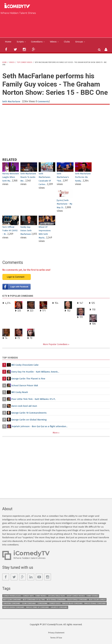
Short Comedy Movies (76, 596)
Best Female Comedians (56, 600)
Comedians (38, 42)
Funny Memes (41, 596)
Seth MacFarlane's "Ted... (63, 177)
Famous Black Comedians (72, 604)
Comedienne (43, 604)
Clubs (70, 42)
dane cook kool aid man (25, 406)
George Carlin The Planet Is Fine (29, 379)
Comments (44, 102)
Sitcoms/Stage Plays (56, 596)
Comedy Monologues (12, 596)
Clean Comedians (29, 604)
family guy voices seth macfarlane (26, 231)
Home (8, 42)
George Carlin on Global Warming (30, 420)
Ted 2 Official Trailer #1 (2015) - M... (10, 231)
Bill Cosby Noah (20, 392)
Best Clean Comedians (12, 600)
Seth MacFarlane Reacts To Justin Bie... (28, 177)
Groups (82, 42)
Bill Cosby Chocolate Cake (26, 365)
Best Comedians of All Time (34, 600)
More (55, 433)
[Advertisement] (57, 25)
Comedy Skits (28, 596)
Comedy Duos (55, 604)
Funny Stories (92, 596)
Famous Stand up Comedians (37, 608)
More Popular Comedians (56, 345)
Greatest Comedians (59, 608)
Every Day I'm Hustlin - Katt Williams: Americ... (37, 372)
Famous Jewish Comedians (14, 608)
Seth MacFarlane (12, 102)
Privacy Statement (56, 633)
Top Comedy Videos (25, 63)
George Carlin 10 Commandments (30, 413)
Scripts (21, 42)
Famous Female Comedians (95, 604)
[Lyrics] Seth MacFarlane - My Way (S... (65, 204)
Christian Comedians (12, 604)
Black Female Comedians (77, 600)
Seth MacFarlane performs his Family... (83, 177)
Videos (56, 42)
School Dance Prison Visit (26, 386)
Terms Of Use (56, 638)
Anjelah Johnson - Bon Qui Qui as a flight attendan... (41, 427)
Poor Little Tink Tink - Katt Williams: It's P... (35, 399)
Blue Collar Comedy (97, 600)
